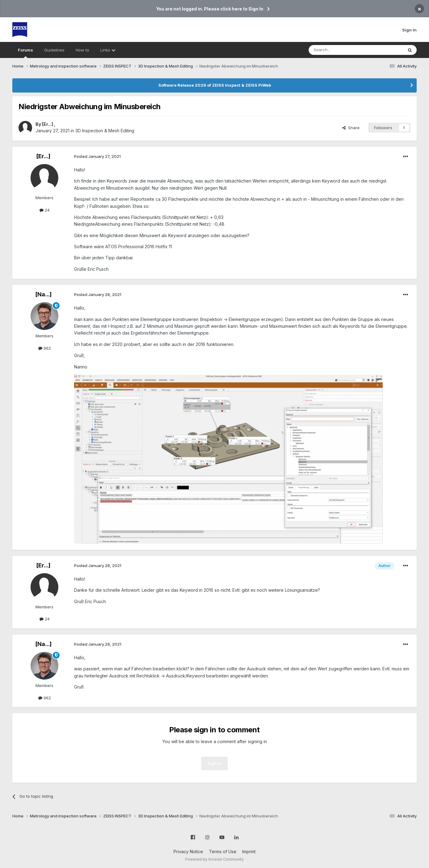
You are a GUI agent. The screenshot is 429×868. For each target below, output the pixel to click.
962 (45, 348)
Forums (25, 53)
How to (82, 50)
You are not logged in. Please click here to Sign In (210, 9)
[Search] (340, 50)
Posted (97, 156)
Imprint (249, 852)
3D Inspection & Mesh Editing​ (105, 131)
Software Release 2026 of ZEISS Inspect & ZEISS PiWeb (215, 85)
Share (351, 128)
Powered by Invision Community (214, 859)
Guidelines (54, 50)
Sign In (409, 30)
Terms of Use (223, 852)
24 (45, 210)
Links (108, 50)
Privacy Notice (188, 852)
